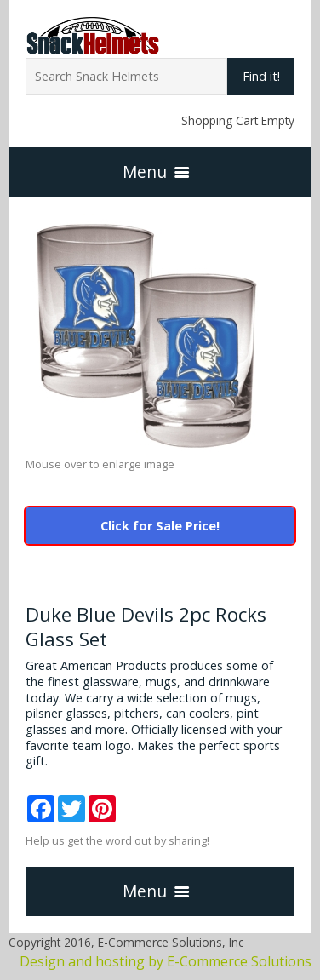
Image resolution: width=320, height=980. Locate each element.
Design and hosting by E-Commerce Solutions (166, 961)
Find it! (261, 76)
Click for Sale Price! (160, 526)
